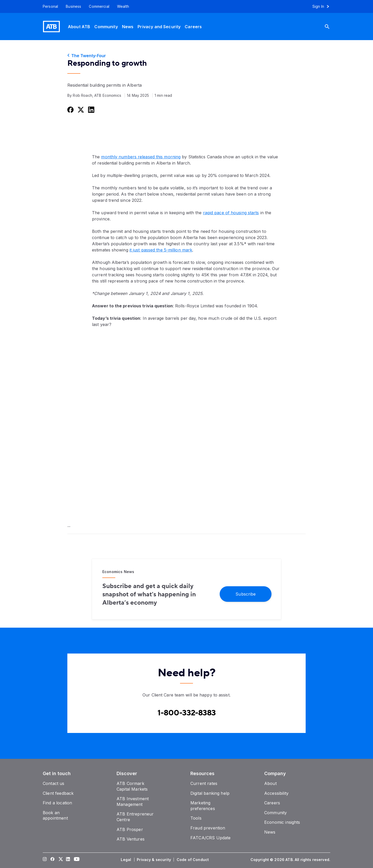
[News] (128, 27)
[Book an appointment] (55, 815)
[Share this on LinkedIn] (91, 110)
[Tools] (196, 818)
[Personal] (48, 6)
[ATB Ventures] (131, 839)
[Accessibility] (276, 793)
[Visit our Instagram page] (45, 860)
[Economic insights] (282, 822)
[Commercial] (99, 6)
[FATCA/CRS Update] (210, 838)
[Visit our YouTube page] (76, 860)
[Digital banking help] (210, 793)
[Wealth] (123, 6)
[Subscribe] (246, 594)
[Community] (106, 27)
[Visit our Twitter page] (60, 860)
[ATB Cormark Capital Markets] (132, 786)
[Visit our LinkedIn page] (68, 860)
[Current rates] (204, 783)
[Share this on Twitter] (80, 110)
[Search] (331, 27)
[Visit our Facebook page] (53, 860)
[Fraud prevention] (208, 828)
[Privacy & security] (154, 860)
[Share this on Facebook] (70, 110)
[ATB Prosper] (130, 829)
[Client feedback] (58, 793)
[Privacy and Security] (159, 27)
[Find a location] (57, 803)
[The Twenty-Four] (187, 56)
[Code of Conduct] (193, 860)
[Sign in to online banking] (323, 6)
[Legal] (126, 860)
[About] (270, 783)
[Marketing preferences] (203, 806)
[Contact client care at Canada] (187, 713)
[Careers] (193, 27)
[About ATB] (79, 27)
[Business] (73, 6)
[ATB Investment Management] (133, 802)
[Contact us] (54, 783)
